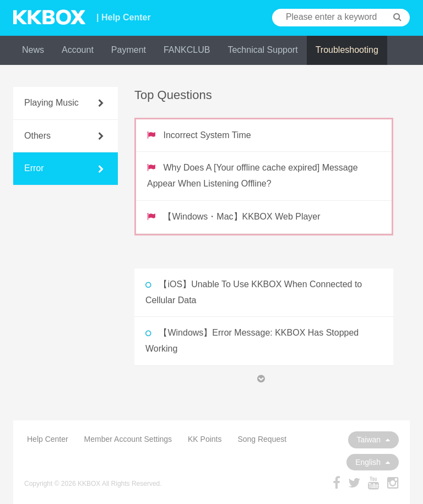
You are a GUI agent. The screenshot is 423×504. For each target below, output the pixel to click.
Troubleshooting (347, 50)
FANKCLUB (187, 50)
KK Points (205, 439)
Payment (129, 50)
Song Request (262, 439)
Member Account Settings (128, 439)
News (33, 50)
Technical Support (262, 50)
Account (78, 50)
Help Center (48, 439)
